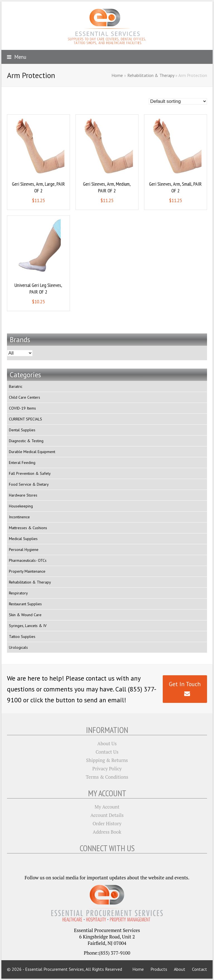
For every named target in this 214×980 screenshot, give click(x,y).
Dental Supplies (22, 430)
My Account (107, 807)
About (180, 969)
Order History (107, 823)
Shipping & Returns (107, 760)
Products (159, 969)
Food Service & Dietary (29, 484)
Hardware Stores (23, 495)
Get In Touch (185, 689)
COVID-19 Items (22, 408)
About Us (107, 743)
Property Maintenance (27, 571)
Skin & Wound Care (25, 615)
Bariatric (16, 386)
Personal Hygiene (24, 550)
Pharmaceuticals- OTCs (28, 560)
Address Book (107, 832)
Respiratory (18, 593)
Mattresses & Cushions (28, 528)
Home (117, 75)
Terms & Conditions (107, 777)
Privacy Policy (107, 769)
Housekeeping (21, 506)
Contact (200, 969)
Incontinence (19, 517)
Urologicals (18, 647)
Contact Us (107, 752)
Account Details (107, 815)
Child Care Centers (25, 397)
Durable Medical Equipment (32, 452)
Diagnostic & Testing (26, 441)
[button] (17, 57)
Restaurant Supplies (25, 604)
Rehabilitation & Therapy (151, 75)
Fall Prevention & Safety (30, 473)
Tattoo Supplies (22, 637)
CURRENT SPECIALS (25, 419)
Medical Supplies (23, 539)
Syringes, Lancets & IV (28, 626)
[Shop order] (178, 101)
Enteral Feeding (22, 463)
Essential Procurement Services (54, 969)
